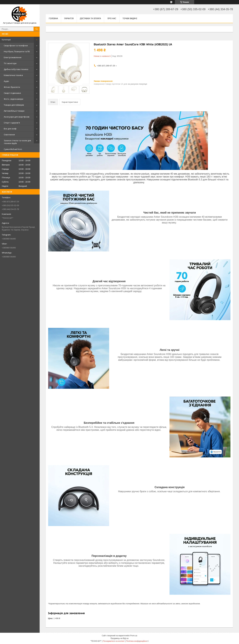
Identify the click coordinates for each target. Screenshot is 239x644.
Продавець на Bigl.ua (120, 638)
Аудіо (6, 81)
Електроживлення (13, 57)
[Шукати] (37, 29)
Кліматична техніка (13, 75)
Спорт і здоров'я (12, 123)
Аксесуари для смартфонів (17, 117)
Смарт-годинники (12, 93)
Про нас (112, 18)
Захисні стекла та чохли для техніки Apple (17, 142)
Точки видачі (130, 18)
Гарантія (69, 18)
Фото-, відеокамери (13, 99)
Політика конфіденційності (137, 641)
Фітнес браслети (12, 87)
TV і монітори (10, 63)
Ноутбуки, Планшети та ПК (17, 51)
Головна (53, 18)
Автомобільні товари (14, 111)
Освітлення (9, 135)
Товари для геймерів (14, 105)
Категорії (6, 40)
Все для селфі (10, 129)
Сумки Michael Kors (13, 149)
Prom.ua (134, 636)
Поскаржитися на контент (114, 641)
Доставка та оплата (90, 18)
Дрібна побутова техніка (16, 69)
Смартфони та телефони (16, 46)
